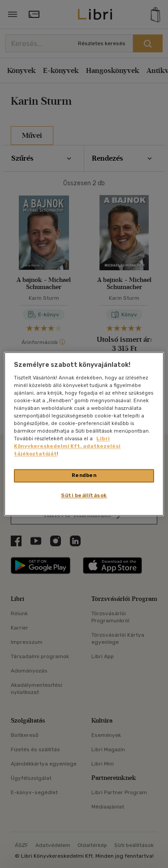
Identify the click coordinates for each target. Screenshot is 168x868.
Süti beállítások (84, 496)
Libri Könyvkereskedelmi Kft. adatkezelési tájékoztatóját (67, 447)
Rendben (84, 476)
